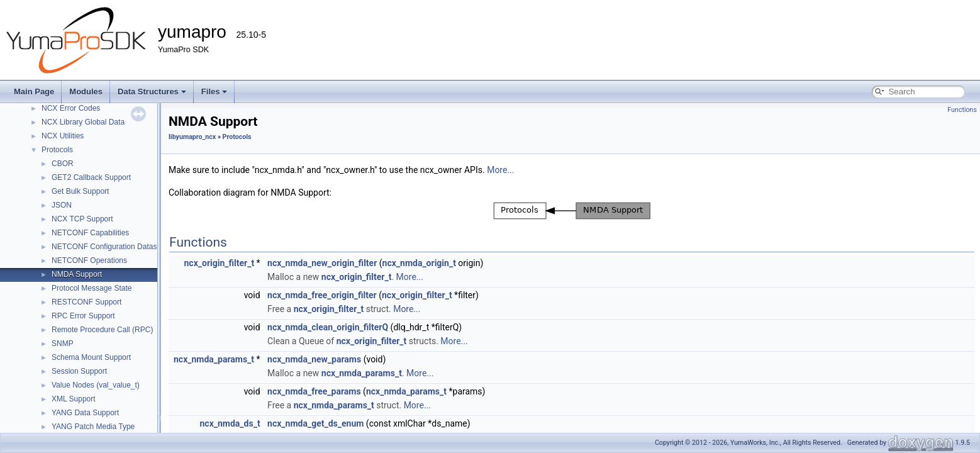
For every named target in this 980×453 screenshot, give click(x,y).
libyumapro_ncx (192, 137)
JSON (62, 205)
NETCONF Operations (89, 260)
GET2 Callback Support (91, 177)
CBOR (63, 164)
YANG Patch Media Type (93, 427)
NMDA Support (77, 274)
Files (214, 92)
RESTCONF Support (86, 302)
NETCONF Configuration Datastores (113, 247)
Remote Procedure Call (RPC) (102, 330)
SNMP (63, 344)
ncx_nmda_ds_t (230, 423)
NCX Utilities (63, 136)
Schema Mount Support (91, 357)
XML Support (74, 399)
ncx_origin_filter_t (219, 263)
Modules (86, 92)
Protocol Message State (92, 288)
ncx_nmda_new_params (314, 359)
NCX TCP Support (82, 219)
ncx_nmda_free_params (314, 391)
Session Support (79, 371)
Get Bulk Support (80, 191)
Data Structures (152, 92)
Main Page (34, 92)
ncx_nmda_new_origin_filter (322, 263)
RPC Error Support (83, 316)
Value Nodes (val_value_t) (96, 385)
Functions (962, 110)
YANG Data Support (85, 413)
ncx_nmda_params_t (214, 359)
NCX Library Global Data (83, 122)
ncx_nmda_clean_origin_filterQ (328, 327)
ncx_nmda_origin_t (419, 263)
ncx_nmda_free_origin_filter (322, 295)
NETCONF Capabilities (90, 233)
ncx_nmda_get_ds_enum (315, 423)
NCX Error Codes (71, 108)
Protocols (57, 150)
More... (500, 170)
